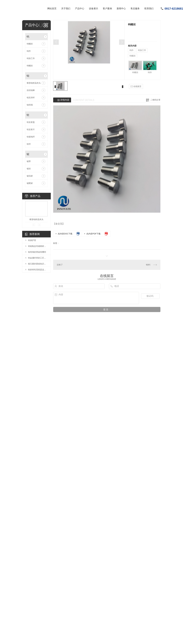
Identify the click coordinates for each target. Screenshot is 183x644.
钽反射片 (31, 129)
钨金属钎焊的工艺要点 (38, 258)
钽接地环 (31, 137)
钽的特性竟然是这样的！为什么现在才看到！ (38, 270)
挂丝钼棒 (31, 90)
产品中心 (80, 9)
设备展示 (94, 9)
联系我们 (149, 9)
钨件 (29, 51)
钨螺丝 (30, 44)
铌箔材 (30, 176)
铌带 (29, 161)
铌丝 (29, 169)
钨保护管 (32, 240)
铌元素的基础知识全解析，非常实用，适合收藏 (38, 264)
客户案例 (107, 9)
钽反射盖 (31, 122)
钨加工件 (31, 58)
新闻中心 (121, 9)
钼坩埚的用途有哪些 (37, 252)
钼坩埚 (30, 105)
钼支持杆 (31, 98)
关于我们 (66, 9)
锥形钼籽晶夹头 (34, 83)
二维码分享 (155, 100)
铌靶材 (30, 183)
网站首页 (52, 9)
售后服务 (135, 9)
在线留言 (136, 86)
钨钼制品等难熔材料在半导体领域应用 (38, 246)
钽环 (29, 144)
